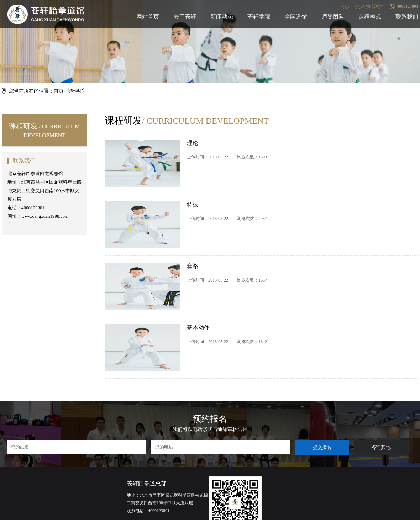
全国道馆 (296, 17)
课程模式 (370, 17)
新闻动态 (222, 17)
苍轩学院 (259, 17)
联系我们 (407, 17)
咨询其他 (381, 447)
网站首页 (148, 17)
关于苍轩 (185, 17)
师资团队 (333, 17)
